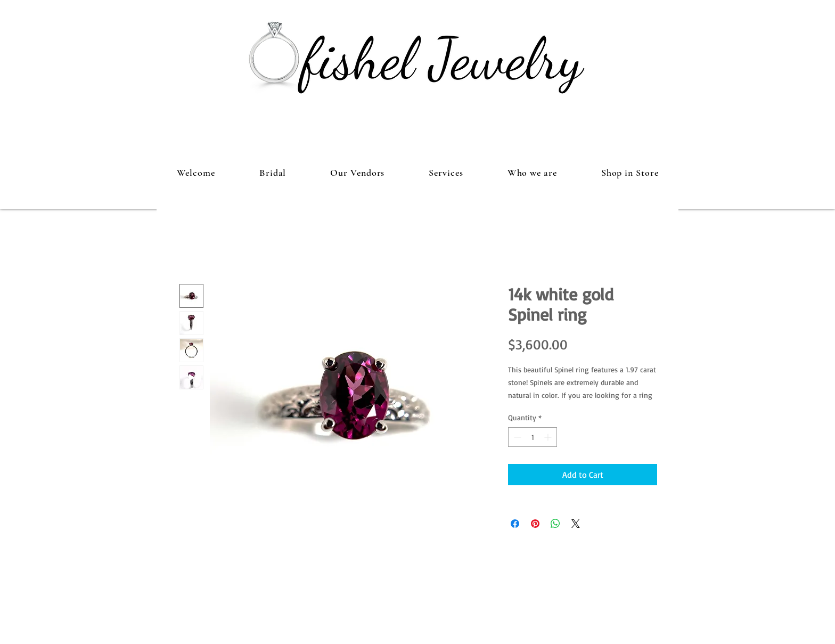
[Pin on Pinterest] (535, 524)
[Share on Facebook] (515, 524)
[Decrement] (516, 437)
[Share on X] (576, 524)
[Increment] (549, 437)
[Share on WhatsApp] (555, 524)
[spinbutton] (533, 437)
